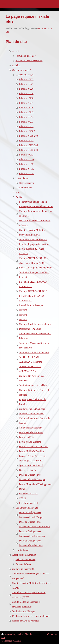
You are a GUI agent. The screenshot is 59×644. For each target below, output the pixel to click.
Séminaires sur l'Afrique (23, 611)
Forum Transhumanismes (31, 432)
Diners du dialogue (28, 470)
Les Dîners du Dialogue (27, 508)
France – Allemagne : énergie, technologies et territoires (33, 458)
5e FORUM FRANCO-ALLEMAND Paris (30, 369)
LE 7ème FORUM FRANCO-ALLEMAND (33, 284)
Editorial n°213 (26, 122)
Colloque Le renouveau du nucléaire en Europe (36, 214)
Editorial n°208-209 (28, 136)
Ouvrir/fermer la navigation (29, 4)
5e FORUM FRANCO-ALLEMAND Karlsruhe (31, 359)
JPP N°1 (23, 319)
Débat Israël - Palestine (30, 329)
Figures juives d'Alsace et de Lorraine (32, 402)
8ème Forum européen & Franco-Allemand (35, 223)
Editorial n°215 (26, 112)
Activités (16, 65)
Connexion (52, 634)
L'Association (22, 178)
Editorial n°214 (26, 117)
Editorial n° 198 (26, 174)
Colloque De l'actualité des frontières (32, 378)
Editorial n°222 (26, 79)
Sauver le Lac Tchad (29, 494)
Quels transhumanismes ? (31, 465)
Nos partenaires (26, 183)
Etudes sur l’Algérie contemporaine (36, 268)
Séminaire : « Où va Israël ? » (33, 239)
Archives (20, 197)
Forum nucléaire (27, 437)
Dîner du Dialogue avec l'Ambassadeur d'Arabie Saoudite (35, 524)
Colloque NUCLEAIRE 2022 (33, 291)
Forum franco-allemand (30, 442)
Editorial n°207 (26, 141)
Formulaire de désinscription (29, 61)
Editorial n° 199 (26, 169)
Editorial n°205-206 (28, 145)
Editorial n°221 (26, 84)
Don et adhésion (23, 564)
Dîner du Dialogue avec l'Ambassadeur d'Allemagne (32, 477)
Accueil (16, 51)
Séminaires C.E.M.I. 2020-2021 (34, 352)
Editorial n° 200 (26, 164)
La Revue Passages (25, 75)
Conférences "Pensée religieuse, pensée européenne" (31, 576)
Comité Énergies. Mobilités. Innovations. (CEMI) (31, 585)
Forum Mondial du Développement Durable (36, 487)
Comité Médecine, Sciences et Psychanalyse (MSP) (26, 604)
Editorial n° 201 (26, 159)
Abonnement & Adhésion (24, 555)
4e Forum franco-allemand (32, 414)
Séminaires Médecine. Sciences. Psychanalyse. (34, 345)
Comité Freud (22, 550)
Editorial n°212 (26, 126)
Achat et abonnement (25, 559)
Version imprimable (13, 634)
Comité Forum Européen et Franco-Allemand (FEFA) (29, 595)
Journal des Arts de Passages (25, 621)
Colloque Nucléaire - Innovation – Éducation (35, 336)
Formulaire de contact (26, 56)
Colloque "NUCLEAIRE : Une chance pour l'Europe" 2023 (34, 261)
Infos (18, 192)
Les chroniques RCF (29, 503)
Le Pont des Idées (24, 188)
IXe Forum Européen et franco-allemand (31, 616)
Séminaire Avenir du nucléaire (33, 385)
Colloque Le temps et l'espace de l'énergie (34, 392)
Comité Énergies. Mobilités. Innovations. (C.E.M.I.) (32, 232)
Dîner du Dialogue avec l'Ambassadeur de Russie (31, 543)
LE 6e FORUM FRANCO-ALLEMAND (32, 298)
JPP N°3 (23, 310)
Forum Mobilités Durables (31, 451)
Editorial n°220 (26, 89)
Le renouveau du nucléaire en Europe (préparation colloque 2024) (36, 204)
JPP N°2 (23, 315)
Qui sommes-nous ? (21, 70)
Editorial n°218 (26, 98)
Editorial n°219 (26, 93)
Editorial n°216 (26, 108)
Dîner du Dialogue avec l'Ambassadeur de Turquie (31, 515)
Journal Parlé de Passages (31, 305)
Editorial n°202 (26, 155)
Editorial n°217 (26, 103)
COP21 (22, 498)
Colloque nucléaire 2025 (23, 569)
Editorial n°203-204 (28, 150)
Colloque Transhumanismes (32, 409)
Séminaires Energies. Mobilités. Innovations (34, 275)
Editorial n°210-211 (28, 131)
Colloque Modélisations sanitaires (35, 324)
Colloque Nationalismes (30, 428)
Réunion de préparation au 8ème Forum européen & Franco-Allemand (34, 249)
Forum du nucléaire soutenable (34, 447)
